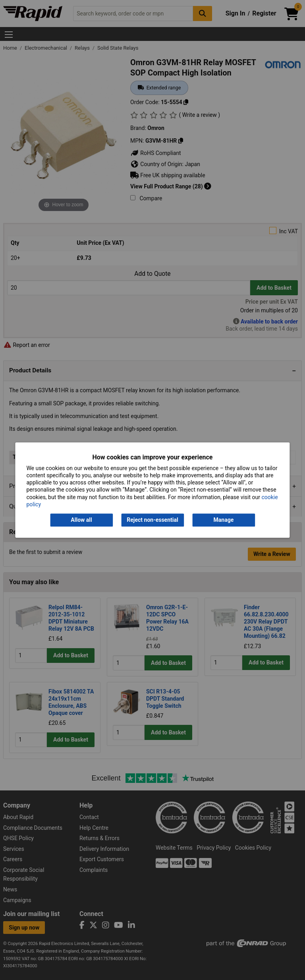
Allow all (81, 520)
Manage (224, 520)
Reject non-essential (152, 520)
